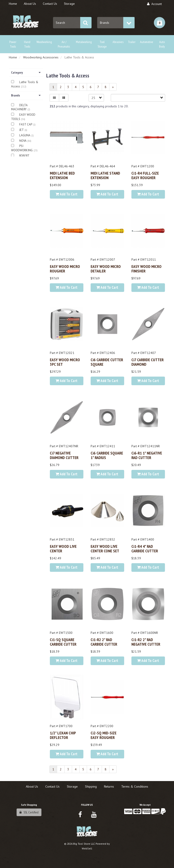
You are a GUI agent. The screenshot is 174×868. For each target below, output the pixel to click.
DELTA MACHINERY (19, 107)
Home (13, 57)
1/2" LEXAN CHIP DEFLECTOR (63, 735)
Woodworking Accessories (41, 57)
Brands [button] (26, 95)
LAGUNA (25, 135)
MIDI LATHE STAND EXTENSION (105, 175)
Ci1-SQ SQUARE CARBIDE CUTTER (63, 642)
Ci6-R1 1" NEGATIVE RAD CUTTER (147, 455)
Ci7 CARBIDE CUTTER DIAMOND (147, 362)
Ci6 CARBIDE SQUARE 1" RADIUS (107, 455)
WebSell (87, 848)
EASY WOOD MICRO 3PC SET (65, 362)
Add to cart (66, 194)
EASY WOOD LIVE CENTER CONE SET (105, 548)
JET (22, 130)
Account (154, 4)
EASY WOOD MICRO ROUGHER (65, 269)
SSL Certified (29, 812)
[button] (159, 23)
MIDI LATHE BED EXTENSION (62, 175)
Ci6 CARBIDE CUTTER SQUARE (107, 362)
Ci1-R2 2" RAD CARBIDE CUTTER (104, 642)
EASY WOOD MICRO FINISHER (146, 269)
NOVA (23, 141)
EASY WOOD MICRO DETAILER (106, 269)
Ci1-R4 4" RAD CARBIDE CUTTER (145, 548)
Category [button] (26, 72)
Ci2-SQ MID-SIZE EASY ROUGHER (104, 735)
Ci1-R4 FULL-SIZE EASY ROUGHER (145, 175)
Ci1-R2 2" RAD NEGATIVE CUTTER (146, 642)
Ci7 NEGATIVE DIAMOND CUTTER (64, 455)
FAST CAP (26, 124)
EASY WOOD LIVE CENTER (63, 548)
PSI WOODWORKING (22, 148)
